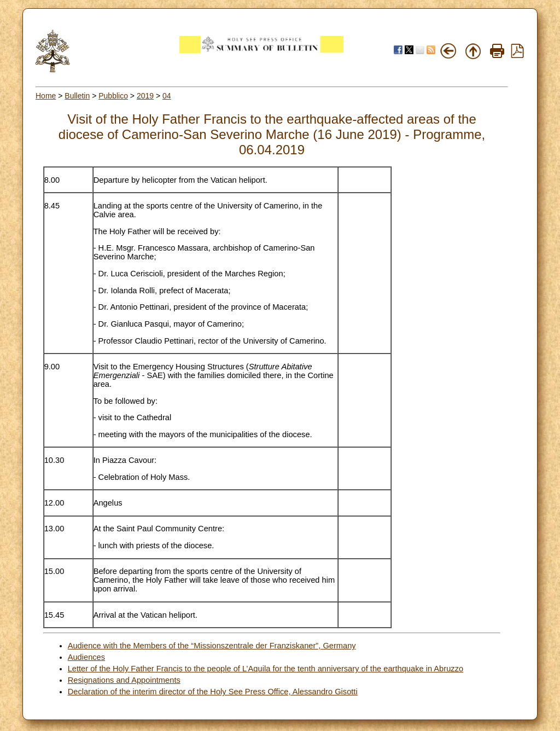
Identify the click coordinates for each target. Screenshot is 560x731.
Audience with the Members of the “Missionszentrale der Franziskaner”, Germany (212, 646)
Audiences (86, 657)
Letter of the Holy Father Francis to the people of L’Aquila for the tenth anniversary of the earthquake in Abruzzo (266, 669)
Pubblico (113, 96)
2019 (145, 96)
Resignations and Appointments (124, 680)
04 (167, 96)
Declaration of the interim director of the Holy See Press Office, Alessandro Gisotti (213, 692)
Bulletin (77, 96)
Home (46, 96)
